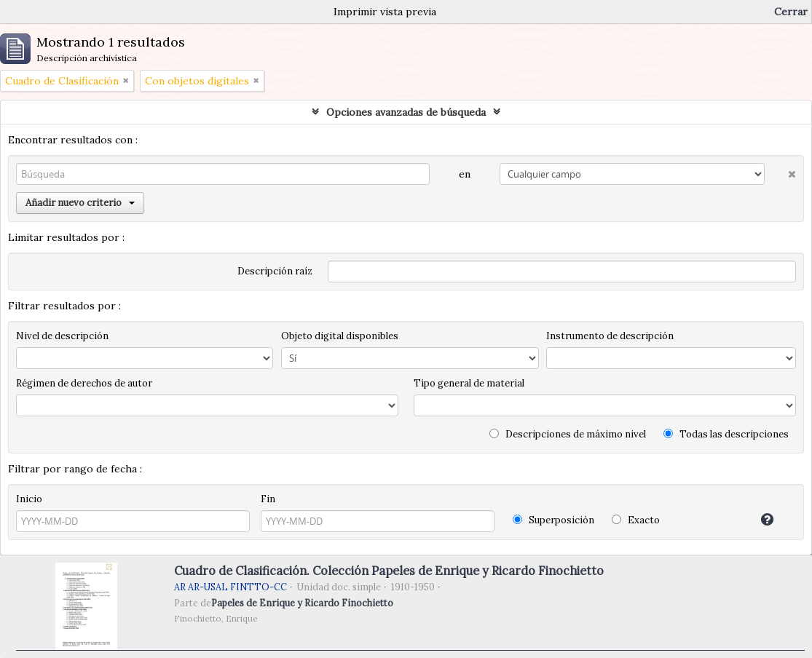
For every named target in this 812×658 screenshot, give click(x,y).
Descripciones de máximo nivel (568, 434)
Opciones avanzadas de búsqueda (406, 112)
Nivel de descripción (62, 336)
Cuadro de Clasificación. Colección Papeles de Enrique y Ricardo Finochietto (389, 571)
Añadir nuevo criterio (80, 203)
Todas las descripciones (726, 434)
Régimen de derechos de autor (84, 383)
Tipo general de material (469, 383)
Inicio (29, 499)
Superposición (553, 520)
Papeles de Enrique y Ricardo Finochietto (302, 603)
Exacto (636, 520)
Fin (268, 499)
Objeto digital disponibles (340, 336)
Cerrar (791, 12)
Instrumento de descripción (610, 336)
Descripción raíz (275, 271)
